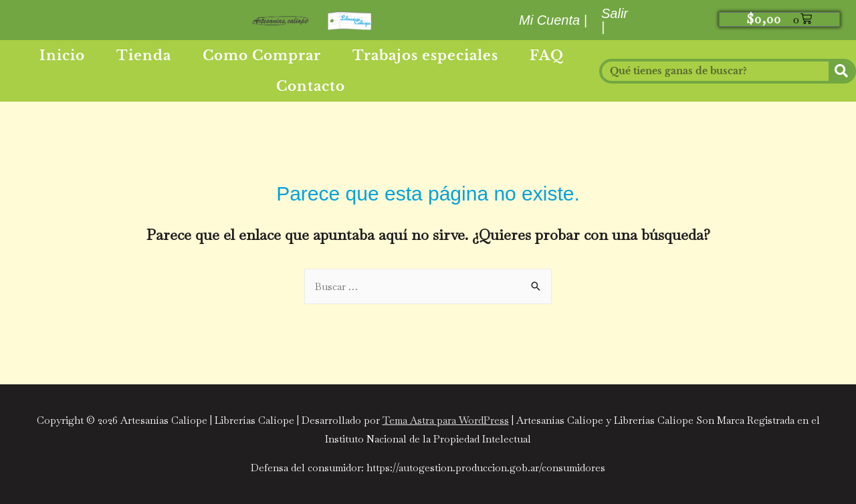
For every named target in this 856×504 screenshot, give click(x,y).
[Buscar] (841, 71)
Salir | (615, 20)
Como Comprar (262, 55)
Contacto (311, 86)
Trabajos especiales (425, 55)
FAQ (547, 55)
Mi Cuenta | (553, 20)
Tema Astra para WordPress (446, 420)
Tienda (144, 55)
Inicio (62, 55)
